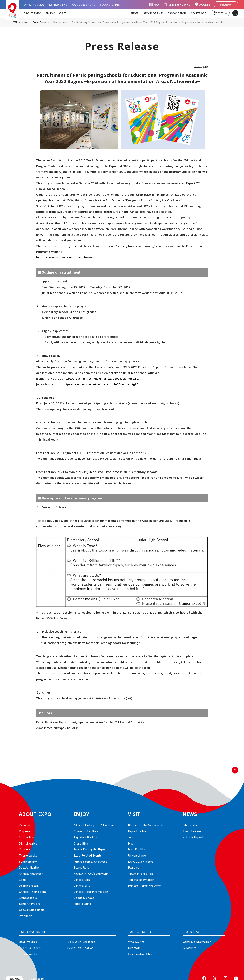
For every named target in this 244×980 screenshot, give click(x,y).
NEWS (135, 13)
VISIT (63, 13)
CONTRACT (199, 13)
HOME (14, 22)
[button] (233, 773)
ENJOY (50, 13)
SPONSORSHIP (153, 13)
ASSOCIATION (177, 13)
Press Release (41, 22)
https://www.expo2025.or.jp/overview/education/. (71, 257)
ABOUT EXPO (32, 13)
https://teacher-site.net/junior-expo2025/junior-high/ (100, 384)
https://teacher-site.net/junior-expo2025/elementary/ (102, 378)
